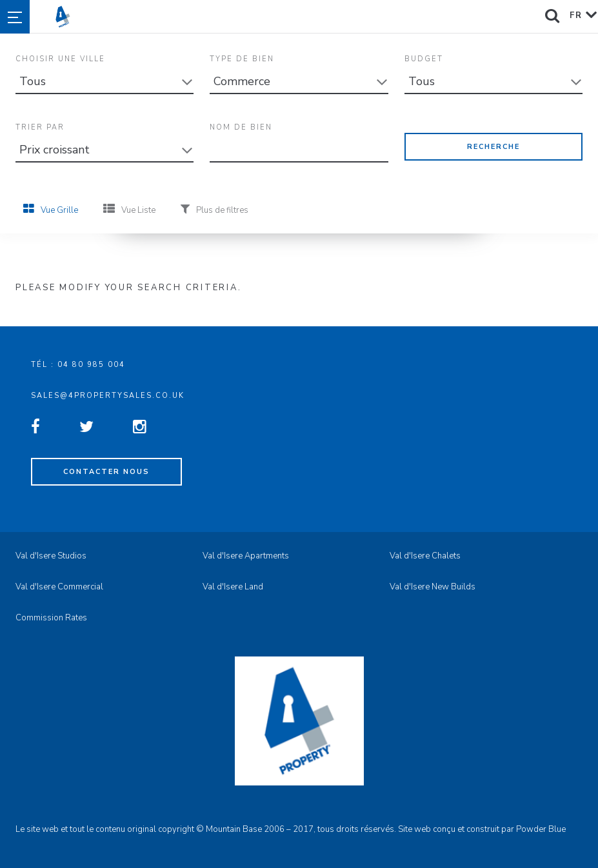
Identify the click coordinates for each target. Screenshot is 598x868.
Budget (424, 59)
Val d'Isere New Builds (433, 587)
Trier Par (40, 127)
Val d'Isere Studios (51, 556)
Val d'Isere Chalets (425, 556)
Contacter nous (106, 472)
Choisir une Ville (60, 59)
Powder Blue (541, 829)
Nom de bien (241, 127)
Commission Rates (51, 618)
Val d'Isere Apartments (246, 556)
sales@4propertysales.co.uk (108, 396)
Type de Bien (242, 59)
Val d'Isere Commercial (59, 587)
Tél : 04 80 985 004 (78, 365)
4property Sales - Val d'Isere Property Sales (322, 17)
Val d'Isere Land (233, 587)
